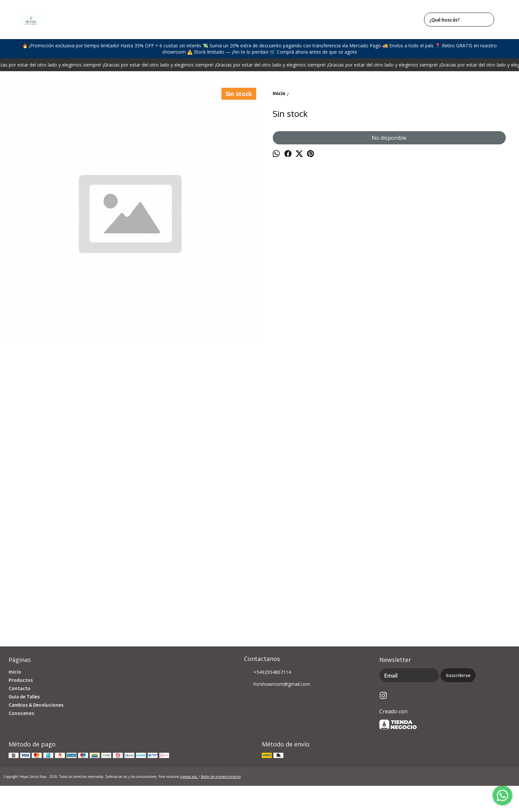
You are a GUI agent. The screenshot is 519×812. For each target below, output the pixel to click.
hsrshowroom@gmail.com (277, 685)
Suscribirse (458, 675)
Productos (21, 680)
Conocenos (21, 713)
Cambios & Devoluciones (36, 705)
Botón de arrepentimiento (221, 777)
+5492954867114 (267, 673)
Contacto (20, 688)
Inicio (15, 672)
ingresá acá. (189, 777)
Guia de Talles (24, 696)
